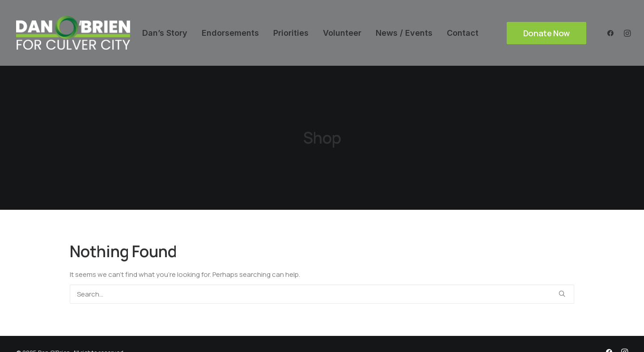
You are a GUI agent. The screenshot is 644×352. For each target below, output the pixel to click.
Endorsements (230, 33)
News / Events (404, 33)
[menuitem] (165, 33)
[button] (612, 33)
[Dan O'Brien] (73, 33)
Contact (463, 33)
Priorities (291, 33)
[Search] (322, 291)
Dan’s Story (165, 33)
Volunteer (342, 33)
